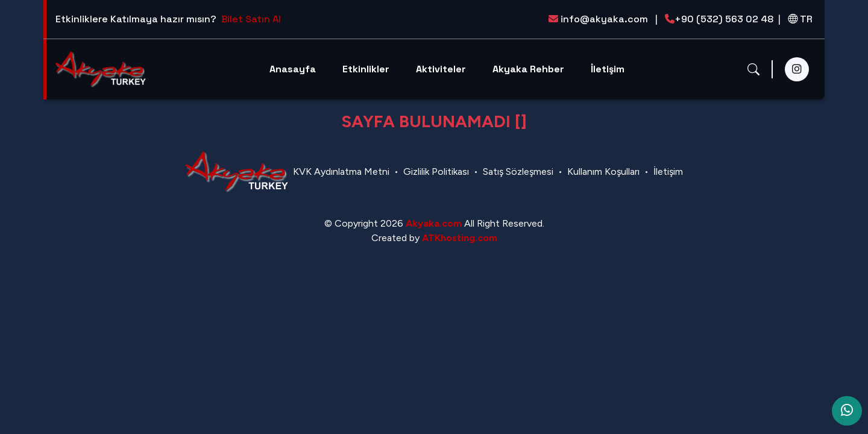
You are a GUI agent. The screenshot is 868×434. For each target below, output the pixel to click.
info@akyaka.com (603, 19)
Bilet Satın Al (251, 19)
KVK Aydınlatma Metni (341, 171)
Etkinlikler (366, 69)
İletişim (608, 69)
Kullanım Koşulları (603, 171)
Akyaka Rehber (528, 69)
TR (800, 19)
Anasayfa (293, 69)
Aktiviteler (441, 69)
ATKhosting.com (460, 238)
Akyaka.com (434, 223)
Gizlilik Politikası (436, 171)
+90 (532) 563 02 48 (723, 19)
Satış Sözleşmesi (518, 171)
